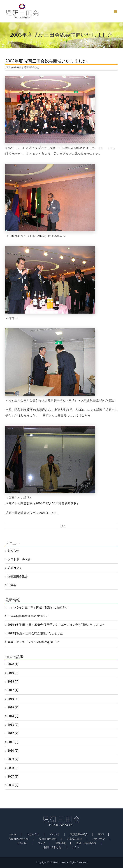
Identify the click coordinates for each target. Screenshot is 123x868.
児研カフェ (15, 568)
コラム (76, 847)
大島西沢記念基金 (18, 839)
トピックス (33, 834)
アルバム (22, 843)
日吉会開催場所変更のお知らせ (28, 616)
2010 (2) (13, 751)
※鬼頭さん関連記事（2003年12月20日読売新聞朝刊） (43, 503)
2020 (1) (13, 664)
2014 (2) (13, 716)
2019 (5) (13, 673)
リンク (41, 843)
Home (13, 834)
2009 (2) (13, 759)
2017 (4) (13, 690)
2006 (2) (13, 785)
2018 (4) (13, 682)
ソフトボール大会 (19, 559)
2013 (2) (13, 725)
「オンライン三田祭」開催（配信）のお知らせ (38, 607)
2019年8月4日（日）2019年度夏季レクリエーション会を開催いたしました (56, 625)
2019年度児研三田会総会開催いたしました (35, 633)
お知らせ (13, 551)
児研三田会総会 (31, 67)
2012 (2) (13, 733)
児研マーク (99, 839)
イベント (55, 834)
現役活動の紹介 (79, 834)
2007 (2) (13, 777)
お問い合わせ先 (52, 847)
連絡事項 (61, 843)
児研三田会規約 (48, 839)
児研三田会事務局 (86, 843)
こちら (86, 415)
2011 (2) (13, 742)
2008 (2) (13, 768)
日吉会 (12, 585)
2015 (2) (13, 707)
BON (101, 834)
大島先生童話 (75, 839)
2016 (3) (13, 699)
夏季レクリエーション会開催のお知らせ (33, 642)
